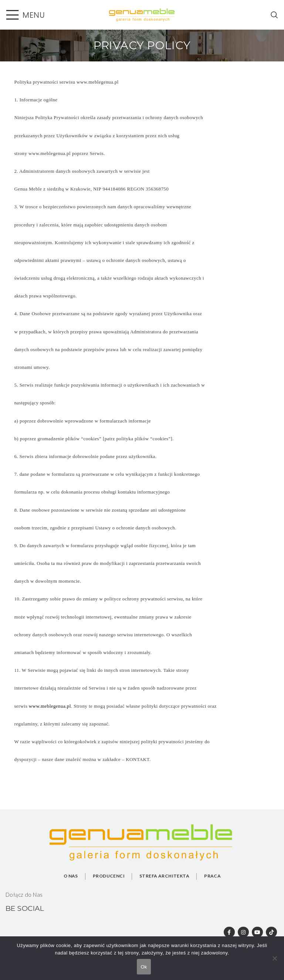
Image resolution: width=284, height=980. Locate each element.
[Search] (275, 15)
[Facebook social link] (229, 932)
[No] (275, 962)
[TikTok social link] (271, 932)
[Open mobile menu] (25, 15)
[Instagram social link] (243, 932)
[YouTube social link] (257, 932)
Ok (144, 967)
